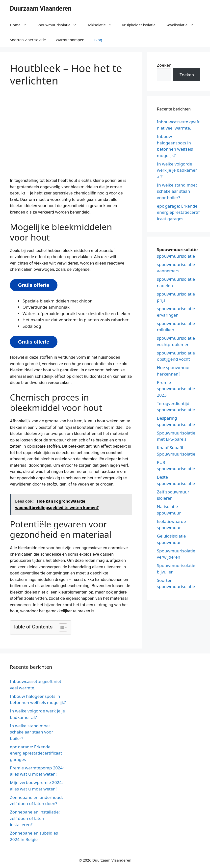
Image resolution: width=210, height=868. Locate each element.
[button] (61, 627)
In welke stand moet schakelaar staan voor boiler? (177, 191)
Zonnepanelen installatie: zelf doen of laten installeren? (35, 818)
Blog (98, 40)
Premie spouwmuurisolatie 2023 (176, 389)
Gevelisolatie (182, 25)
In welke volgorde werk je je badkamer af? (177, 170)
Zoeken (164, 65)
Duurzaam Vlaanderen (41, 9)
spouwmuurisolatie (176, 256)
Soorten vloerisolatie (28, 40)
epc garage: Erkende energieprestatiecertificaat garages (178, 212)
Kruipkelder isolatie (139, 25)
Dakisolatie (102, 25)
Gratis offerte (34, 285)
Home (21, 25)
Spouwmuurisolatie (59, 25)
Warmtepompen (70, 40)
